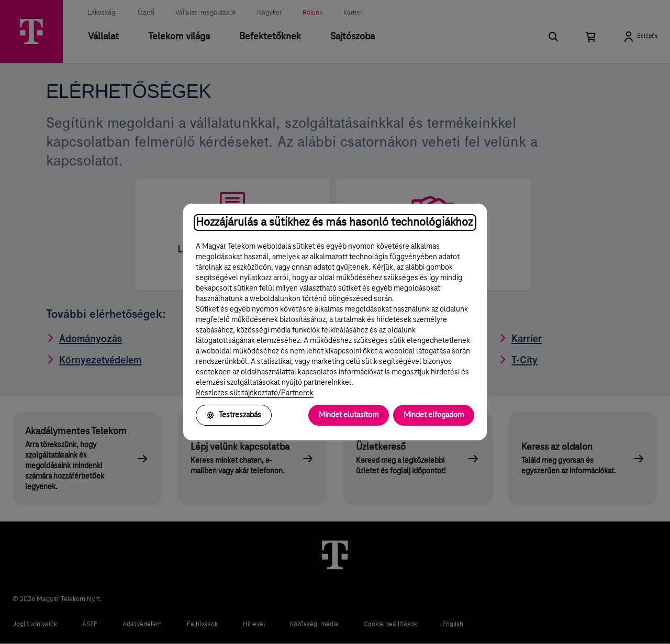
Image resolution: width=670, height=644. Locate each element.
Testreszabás (234, 415)
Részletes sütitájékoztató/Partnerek (255, 393)
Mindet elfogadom (434, 415)
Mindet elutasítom (349, 415)
